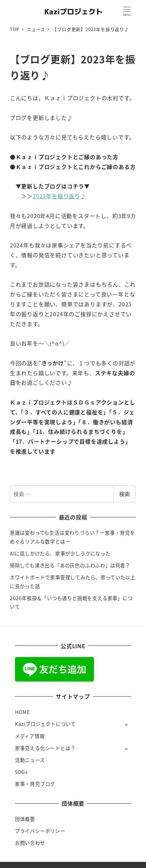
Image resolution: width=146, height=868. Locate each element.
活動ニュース (30, 760)
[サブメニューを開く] (126, 724)
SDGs (21, 772)
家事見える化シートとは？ (45, 748)
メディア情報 (30, 736)
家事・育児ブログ (35, 784)
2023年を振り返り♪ (59, 196)
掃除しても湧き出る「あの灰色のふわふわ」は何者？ (70, 565)
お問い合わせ (30, 843)
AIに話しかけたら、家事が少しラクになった (60, 553)
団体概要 (25, 819)
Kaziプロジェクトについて (45, 724)
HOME (22, 712)
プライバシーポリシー (40, 831)
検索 (125, 494)
